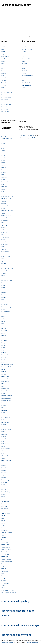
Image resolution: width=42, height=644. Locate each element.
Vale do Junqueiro (6, 554)
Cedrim (3, 230)
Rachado (4, 465)
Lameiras (4, 328)
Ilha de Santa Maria (7, 95)
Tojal (3, 540)
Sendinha (4, 506)
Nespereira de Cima (7, 367)
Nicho (3, 369)
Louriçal (4, 343)
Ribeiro (3, 485)
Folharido (4, 302)
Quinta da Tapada (6, 461)
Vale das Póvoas (6, 547)
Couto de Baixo (6, 254)
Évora (3, 61)
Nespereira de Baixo (7, 364)
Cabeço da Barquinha (7, 196)
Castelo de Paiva (26, 59)
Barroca (4, 172)
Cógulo (3, 239)
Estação (4, 292)
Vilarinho (4, 581)
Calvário (4, 201)
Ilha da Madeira (6, 90)
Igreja (3, 324)
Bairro (3, 163)
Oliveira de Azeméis (27, 76)
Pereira (3, 412)
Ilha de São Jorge (6, 104)
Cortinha (4, 249)
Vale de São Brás (6, 549)
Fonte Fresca (5, 304)
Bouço (3, 189)
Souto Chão (5, 530)
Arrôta (3, 155)
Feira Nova (4, 295)
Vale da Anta (5, 542)
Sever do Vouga (26, 85)
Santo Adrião (5, 499)
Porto (3, 76)
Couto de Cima (6, 256)
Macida (3, 348)
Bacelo (3, 160)
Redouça (4, 470)
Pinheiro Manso (6, 417)
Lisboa (3, 71)
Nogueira (4, 372)
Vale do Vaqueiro (6, 559)
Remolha (4, 477)
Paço (3, 386)
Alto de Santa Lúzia (7, 139)
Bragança (4, 54)
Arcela (3, 148)
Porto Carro (5, 441)
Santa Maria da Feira (27, 66)
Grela (3, 319)
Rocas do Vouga (6, 492)
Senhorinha (5, 509)
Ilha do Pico (5, 107)
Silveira (3, 518)
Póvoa (3, 446)
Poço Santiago (5, 422)
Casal (3, 223)
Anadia (24, 51)
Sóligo (3, 525)
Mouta (3, 360)
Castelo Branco (6, 56)
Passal (3, 403)
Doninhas (4, 278)
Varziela (4, 566)
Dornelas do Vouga (7, 280)
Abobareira (5, 134)
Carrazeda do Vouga (7, 211)
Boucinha (4, 187)
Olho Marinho (5, 376)
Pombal (4, 424)
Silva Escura (5, 516)
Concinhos (4, 242)
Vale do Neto (5, 557)
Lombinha (4, 340)
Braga (3, 51)
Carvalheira (5, 220)
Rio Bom (4, 489)
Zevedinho (4, 585)
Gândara (4, 314)
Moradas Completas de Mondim (29, 138)
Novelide (4, 374)
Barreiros (4, 170)
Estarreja (24, 64)
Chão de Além (5, 237)
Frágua (3, 309)
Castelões (4, 225)
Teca (3, 535)
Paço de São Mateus (7, 391)
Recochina (4, 468)
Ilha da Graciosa (6, 102)
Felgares (4, 297)
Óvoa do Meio (5, 381)
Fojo (3, 300)
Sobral (3, 521)
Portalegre (4, 73)
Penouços (4, 410)
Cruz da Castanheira (7, 268)
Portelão (4, 436)
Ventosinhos (5, 571)
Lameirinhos (5, 331)
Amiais (3, 141)
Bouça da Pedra (6, 182)
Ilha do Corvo (5, 114)
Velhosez (4, 569)
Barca (3, 165)
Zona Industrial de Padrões (9, 593)
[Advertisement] (21, 22)
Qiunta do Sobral (6, 456)
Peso (3, 415)
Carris (3, 213)
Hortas (3, 321)
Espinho (24, 61)
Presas (3, 453)
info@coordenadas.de (32, 642)
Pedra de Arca (5, 405)
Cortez (3, 247)
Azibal (3, 158)
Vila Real (4, 85)
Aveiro (3, 47)
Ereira (3, 285)
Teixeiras (4, 537)
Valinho (3, 564)
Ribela (3, 487)
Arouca (24, 54)
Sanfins (3, 497)
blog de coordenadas (7, 642)
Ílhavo (23, 68)
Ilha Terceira (5, 100)
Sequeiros (4, 511)
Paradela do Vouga (7, 396)
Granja (3, 316)
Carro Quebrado (6, 215)
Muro (3, 362)
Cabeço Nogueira (6, 199)
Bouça (3, 179)
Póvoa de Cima (6, 451)
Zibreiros (4, 588)
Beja (3, 49)
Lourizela (4, 345)
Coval (3, 259)
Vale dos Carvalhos (7, 561)
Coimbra (4, 59)
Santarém (4, 78)
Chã (3, 235)
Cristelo (4, 263)
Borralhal (4, 177)
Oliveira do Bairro (27, 78)
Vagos (23, 88)
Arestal (3, 151)
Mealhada (24, 71)
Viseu (3, 88)
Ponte (3, 427)
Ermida (3, 288)
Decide (3, 276)
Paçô (3, 384)
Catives (3, 227)
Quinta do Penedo (6, 463)
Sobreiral (4, 523)
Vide (3, 573)
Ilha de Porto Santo (7, 92)
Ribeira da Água (6, 480)
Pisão (3, 420)
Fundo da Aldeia (6, 312)
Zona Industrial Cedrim (8, 590)
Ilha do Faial (5, 109)
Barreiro (4, 167)
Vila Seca (4, 578)
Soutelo (4, 528)
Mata (3, 350)
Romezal (4, 494)
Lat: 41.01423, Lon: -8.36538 (27, 135)
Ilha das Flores (5, 112)
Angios (3, 143)
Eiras (3, 283)
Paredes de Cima (6, 400)
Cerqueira (4, 232)
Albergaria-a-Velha (27, 49)
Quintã (3, 458)
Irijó (3, 326)
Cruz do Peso (5, 271)
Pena (3, 408)
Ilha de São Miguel (6, 97)
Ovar (23, 80)
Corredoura (5, 244)
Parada (3, 393)
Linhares (4, 336)
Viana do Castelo (6, 83)
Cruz (3, 266)
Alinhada (4, 136)
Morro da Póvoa (6, 355)
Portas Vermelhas (6, 429)
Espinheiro (4, 290)
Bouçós (3, 191)
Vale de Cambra (26, 90)
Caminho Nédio (6, 206)
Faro (3, 64)
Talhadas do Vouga (7, 533)
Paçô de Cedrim (6, 388)
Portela (3, 432)
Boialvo (3, 175)
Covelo (3, 261)
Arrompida (4, 153)
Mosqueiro (4, 357)
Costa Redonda (6, 251)
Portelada (4, 434)
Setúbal (4, 80)
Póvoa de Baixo (6, 449)
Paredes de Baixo (6, 398)
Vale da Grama (5, 545)
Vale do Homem (6, 552)
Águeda (24, 47)
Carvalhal (4, 218)
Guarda (3, 66)
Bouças (3, 184)
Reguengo (4, 475)
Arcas (3, 146)
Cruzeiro (4, 273)
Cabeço (3, 194)
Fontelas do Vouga (7, 307)
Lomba (3, 338)
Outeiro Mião (5, 379)
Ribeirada (4, 482)
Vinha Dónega (5, 583)
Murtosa (24, 73)
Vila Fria (4, 576)
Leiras (3, 333)
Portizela (4, 439)
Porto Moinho (5, 444)
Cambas (4, 203)
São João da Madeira (27, 83)
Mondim (4, 352)
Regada (3, 473)
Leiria (3, 68)
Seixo (3, 504)
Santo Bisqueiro (6, 501)
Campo (3, 208)
